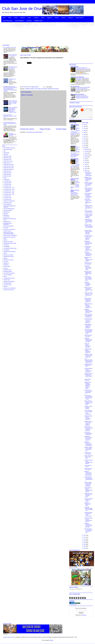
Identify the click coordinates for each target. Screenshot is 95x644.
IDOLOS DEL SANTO (8, 242)
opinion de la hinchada (8, 255)
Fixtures (63, 18)
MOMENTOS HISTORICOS (10, 252)
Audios (5, 178)
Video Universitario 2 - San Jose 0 (13, 55)
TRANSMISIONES (8, 283)
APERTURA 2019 (7, 174)
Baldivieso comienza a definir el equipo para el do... (88, 311)
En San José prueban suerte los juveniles (88, 433)
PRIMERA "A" (6, 263)
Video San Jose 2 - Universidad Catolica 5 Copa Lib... (89, 289)
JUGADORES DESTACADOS (10, 248)
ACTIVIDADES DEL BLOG (9, 148)
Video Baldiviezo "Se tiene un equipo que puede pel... (88, 326)
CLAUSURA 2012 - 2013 (9, 189)
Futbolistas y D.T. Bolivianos (77, 77)
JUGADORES (7, 247)
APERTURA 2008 (7, 156)
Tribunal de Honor (7, 285)
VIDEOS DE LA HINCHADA (10, 288)
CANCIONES (6, 179)
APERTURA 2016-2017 (9, 169)
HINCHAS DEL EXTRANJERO (10, 235)
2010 (85, 541)
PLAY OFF (6, 262)
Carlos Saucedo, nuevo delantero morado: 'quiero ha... (88, 221)
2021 (85, 134)
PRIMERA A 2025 (38, 21)
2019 (85, 138)
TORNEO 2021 (7, 280)
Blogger (51, 640)
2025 (85, 127)
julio (86, 159)
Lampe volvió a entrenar (88, 380)
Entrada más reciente (27, 129)
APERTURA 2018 (7, 173)
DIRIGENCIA (6, 215)
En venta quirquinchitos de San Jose (13, 134)
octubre (86, 153)
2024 (85, 129)
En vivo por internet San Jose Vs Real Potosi (88, 268)
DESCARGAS (7, 212)
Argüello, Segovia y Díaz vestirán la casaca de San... (88, 449)
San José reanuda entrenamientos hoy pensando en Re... (88, 331)
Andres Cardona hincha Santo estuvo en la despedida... (88, 484)
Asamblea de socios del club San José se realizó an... (88, 438)
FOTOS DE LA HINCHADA (9, 229)
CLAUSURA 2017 (7, 196)
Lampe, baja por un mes (88, 466)
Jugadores (50, 18)
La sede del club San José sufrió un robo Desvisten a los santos (10, 123)
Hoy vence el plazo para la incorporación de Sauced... (89, 462)
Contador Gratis (73, 604)
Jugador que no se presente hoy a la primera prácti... (88, 495)
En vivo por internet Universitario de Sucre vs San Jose (10, 116)
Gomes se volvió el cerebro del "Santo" (89, 500)
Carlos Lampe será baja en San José (89, 457)
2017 (85, 142)
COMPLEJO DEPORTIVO (9, 201)
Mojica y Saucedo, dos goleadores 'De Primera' (88, 316)
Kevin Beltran (6, 250)
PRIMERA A (6, 265)
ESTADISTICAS (7, 222)
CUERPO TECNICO (30, 89)
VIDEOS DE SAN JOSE (53, 89)
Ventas (16, 18)
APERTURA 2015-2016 (9, 168)
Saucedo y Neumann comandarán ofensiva (88, 284)
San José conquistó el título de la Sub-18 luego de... (88, 254)
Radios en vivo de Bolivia (75, 191)
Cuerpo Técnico (80, 18)
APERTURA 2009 (7, 158)
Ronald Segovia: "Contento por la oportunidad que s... (88, 479)
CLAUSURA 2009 (7, 184)
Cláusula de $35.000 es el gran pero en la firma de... (88, 243)
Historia (57, 18)
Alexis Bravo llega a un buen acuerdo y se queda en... (88, 321)
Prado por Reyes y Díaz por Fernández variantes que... (88, 306)
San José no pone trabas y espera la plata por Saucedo (88, 216)
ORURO (5, 258)
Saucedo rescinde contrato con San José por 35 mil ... (88, 207)
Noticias (5, 253)
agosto (86, 157)
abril (86, 164)
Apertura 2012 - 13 (8, 163)
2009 (85, 543)
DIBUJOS (6, 214)
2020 (85, 136)
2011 (85, 539)
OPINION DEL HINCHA (9, 257)
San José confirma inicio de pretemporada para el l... (88, 520)
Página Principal (45, 129)
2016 (85, 144)
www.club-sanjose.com (8, 637)
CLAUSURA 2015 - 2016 (9, 194)
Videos (10, 18)
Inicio (4, 18)
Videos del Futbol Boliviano (75, 179)
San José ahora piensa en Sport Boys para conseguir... (88, 232)
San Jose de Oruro (75, 86)
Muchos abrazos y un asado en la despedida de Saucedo (88, 190)
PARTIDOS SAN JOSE (9, 260)
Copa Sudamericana (7, 21)
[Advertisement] (40, 33)
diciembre (87, 149)
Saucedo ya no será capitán (88, 453)
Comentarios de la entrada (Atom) (35, 132)
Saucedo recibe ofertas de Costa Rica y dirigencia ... (88, 227)
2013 (85, 535)
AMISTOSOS (6, 153)
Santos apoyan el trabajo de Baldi (88, 212)
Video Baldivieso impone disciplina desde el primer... (88, 490)
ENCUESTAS (6, 217)
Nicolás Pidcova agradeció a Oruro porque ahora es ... (88, 300)
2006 (85, 549)
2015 (85, 146)
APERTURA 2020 (7, 176)
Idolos (43, 18)
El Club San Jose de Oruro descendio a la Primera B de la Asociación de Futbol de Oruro (82, 97)
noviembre (87, 151)
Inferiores (36, 18)
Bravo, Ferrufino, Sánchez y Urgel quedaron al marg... (88, 403)
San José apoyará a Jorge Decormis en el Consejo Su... (88, 370)
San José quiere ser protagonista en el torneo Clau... (88, 531)
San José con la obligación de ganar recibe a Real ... (88, 273)
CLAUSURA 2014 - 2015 (9, 193)
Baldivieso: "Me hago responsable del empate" (88, 259)
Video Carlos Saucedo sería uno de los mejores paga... (88, 174)
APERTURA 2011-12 (8, 161)
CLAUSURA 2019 (7, 199)
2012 (85, 537)
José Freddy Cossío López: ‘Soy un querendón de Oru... (88, 201)
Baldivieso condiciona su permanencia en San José (88, 525)
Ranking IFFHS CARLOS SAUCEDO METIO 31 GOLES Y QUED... (88, 385)
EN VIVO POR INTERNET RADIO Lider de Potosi (75, 194)
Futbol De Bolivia (75, 125)
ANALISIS (6, 154)
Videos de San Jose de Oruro (77, 94)
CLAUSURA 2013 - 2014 (9, 191)
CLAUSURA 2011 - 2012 (9, 188)
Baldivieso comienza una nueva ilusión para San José (88, 473)
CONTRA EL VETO (8, 203)
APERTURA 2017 (7, 171)
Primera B (6, 268)
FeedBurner (84, 615)
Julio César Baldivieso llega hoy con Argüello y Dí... (89, 509)
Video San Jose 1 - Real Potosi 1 (89, 263)
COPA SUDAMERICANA (9, 209)
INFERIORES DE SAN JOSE (10, 243)
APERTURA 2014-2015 (9, 166)
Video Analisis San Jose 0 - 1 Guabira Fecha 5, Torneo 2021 (13, 103)
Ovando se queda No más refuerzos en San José (88, 418)
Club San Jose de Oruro (23, 9)
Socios (29, 18)
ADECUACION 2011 (8, 149)
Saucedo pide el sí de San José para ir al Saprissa (88, 237)
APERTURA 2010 (7, 159)
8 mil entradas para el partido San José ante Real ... (88, 278)
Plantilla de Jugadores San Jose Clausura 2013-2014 (88, 340)
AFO (5, 151)
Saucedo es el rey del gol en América (88, 407)
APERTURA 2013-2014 (9, 164)
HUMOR (5, 240)
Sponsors (23, 18)
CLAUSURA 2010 (7, 186)
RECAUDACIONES (8, 272)
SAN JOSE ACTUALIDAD (41, 89)
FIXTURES (6, 228)
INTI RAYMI (6, 245)
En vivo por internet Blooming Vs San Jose (88, 345)
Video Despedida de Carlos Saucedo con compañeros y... (88, 195)
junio (86, 161)
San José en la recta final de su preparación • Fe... (88, 392)
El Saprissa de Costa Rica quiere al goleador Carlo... (89, 248)
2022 (85, 132)
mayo (86, 163)
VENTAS (5, 286)
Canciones (29, 21)
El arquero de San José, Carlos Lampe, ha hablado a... (88, 423)
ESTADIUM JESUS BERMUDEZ (8, 224)
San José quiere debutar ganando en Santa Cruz (88, 351)
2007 (85, 547)
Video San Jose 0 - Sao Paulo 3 (89, 469)
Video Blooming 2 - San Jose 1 (89, 336)
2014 (85, 148)
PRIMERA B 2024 (7, 270)
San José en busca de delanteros (13, 67)
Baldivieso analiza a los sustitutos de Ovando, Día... (88, 184)
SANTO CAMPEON (8, 275)
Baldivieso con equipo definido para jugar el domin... (88, 179)
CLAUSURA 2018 (7, 198)
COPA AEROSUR (7, 204)
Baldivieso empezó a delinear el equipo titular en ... (89, 375)
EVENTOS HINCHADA (9, 226)
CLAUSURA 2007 (7, 181)
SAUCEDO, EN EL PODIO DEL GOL (88, 365)
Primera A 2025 (7, 266)
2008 (85, 545)
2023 (85, 130)
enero (86, 170)
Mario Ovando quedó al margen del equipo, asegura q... (89, 429)
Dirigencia (71, 18)
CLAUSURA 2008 (7, 183)
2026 (85, 125)
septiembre (87, 155)
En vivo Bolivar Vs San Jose (10, 47)
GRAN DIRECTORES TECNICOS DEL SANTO (9, 233)
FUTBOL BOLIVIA (7, 231)
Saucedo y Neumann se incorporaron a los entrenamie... (89, 444)
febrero (86, 168)
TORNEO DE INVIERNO (9, 281)
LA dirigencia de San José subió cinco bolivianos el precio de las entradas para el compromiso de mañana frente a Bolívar (10, 89)
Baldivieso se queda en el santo (87, 504)
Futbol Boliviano (74, 67)
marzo (86, 166)
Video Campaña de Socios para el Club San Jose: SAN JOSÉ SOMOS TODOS (13, 110)
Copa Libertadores (19, 21)
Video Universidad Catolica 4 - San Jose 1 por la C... (88, 295)
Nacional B (73, 146)
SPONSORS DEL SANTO (9, 278)
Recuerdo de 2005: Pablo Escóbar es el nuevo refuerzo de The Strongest (83, 89)
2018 (85, 140)
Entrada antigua (61, 129)
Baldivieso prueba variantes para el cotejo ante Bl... (89, 361)
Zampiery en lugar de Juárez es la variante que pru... (88, 356)
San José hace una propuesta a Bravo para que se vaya (88, 397)
